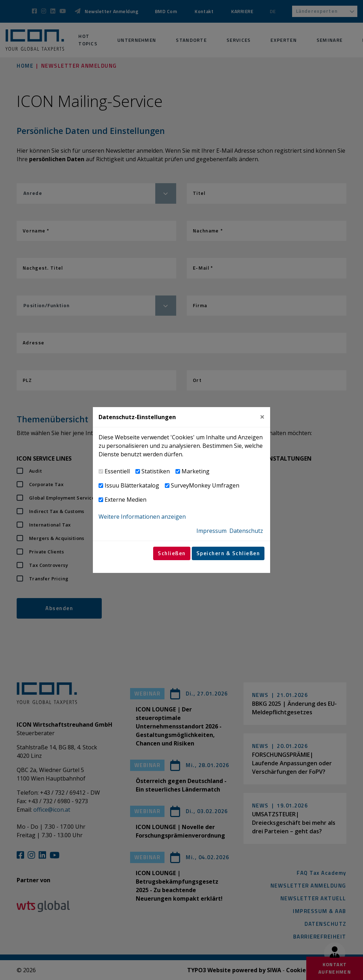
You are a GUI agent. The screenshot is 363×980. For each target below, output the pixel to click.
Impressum (211, 531)
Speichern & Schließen (228, 553)
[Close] (262, 417)
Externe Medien (125, 500)
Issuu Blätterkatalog (132, 485)
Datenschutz (246, 531)
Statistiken (156, 471)
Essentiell (117, 471)
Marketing (196, 471)
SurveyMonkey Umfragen (205, 485)
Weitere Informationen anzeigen (142, 517)
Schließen (172, 553)
